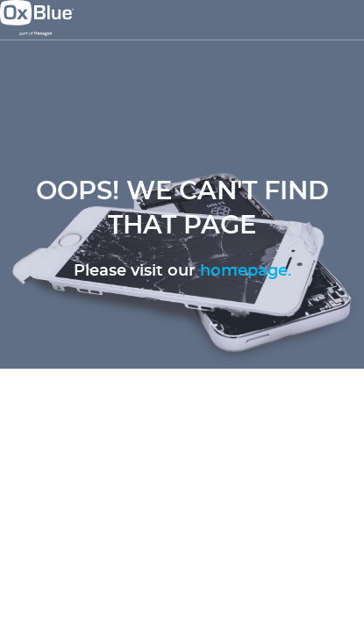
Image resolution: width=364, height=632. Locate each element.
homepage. (246, 271)
